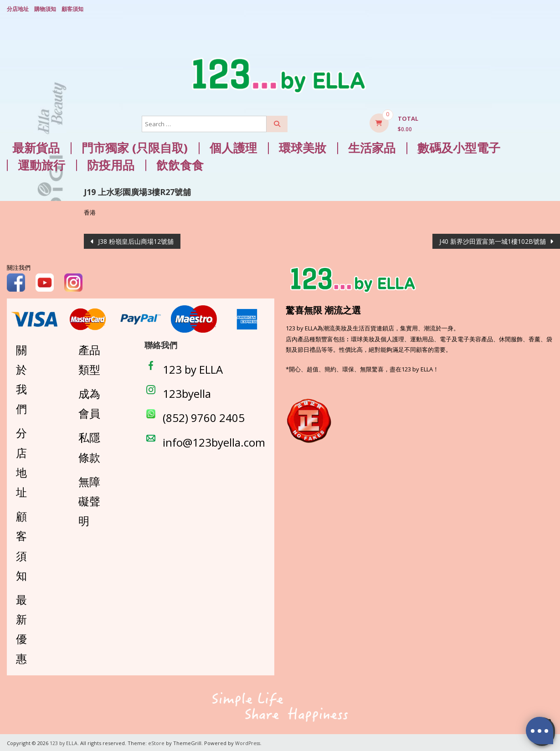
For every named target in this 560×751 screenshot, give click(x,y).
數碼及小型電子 (459, 147)
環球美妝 (303, 147)
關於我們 (21, 378)
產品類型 (89, 358)
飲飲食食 (180, 164)
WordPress (249, 742)
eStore (157, 742)
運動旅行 (41, 164)
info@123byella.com (214, 440)
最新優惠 (21, 628)
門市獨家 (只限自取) (135, 147)
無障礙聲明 (89, 500)
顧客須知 (72, 8)
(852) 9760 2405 (204, 416)
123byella (187, 392)
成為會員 (89, 402)
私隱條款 (89, 446)
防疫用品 (111, 164)
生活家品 (372, 147)
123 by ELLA (193, 368)
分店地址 (18, 8)
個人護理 (233, 147)
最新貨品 (36, 147)
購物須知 (45, 8)
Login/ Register (549, 9)
